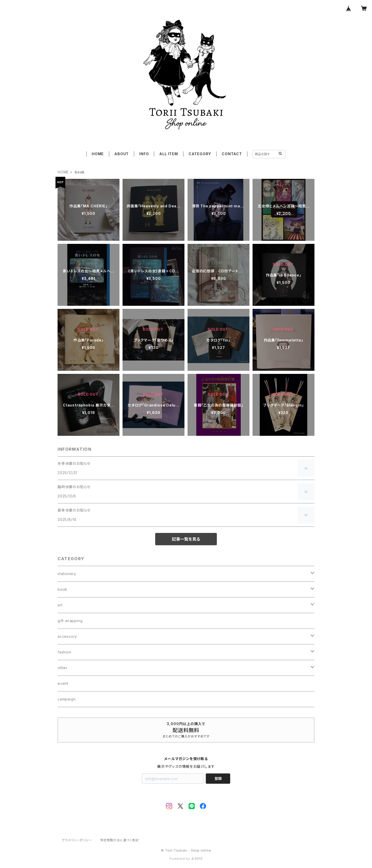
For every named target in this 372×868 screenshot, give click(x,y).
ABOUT (122, 154)
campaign (67, 699)
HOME (98, 154)
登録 (218, 778)
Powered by (186, 859)
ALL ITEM (169, 154)
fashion (64, 652)
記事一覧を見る (186, 539)
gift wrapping (70, 621)
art (60, 605)
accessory (67, 636)
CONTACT (232, 154)
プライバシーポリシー (77, 840)
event (63, 683)
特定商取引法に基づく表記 (119, 840)
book (62, 589)
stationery (67, 574)
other (63, 668)
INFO (144, 154)
